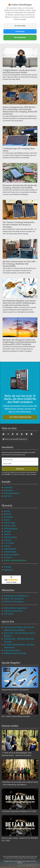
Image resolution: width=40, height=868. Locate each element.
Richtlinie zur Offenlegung (14, 602)
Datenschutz (9, 490)
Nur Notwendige (20, 26)
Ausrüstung (8, 517)
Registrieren (8, 570)
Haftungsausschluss (12, 493)
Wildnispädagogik (11, 529)
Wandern (7, 534)
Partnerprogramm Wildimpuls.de (16, 596)
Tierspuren (8, 557)
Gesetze (7, 520)
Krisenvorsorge (9, 523)
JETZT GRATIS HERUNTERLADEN (20, 417)
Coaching (7, 540)
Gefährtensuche (10, 549)
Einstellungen (20, 31)
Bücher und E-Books (11, 555)
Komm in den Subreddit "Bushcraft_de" (15, 439)
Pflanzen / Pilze (10, 526)
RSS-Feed (7, 614)
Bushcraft (8, 514)
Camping (7, 531)
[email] (20, 464)
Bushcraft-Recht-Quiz (12, 650)
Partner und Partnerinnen (13, 611)
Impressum (8, 487)
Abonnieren (20, 469)
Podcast (7, 546)
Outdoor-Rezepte (10, 552)
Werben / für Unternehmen (14, 599)
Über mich (8, 496)
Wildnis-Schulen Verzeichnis (14, 608)
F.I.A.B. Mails (9, 543)
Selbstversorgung (10, 537)
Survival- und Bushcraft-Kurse (15, 560)
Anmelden (8, 567)
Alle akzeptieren (20, 37)
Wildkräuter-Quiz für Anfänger (15, 653)
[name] (20, 460)
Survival (7, 511)
